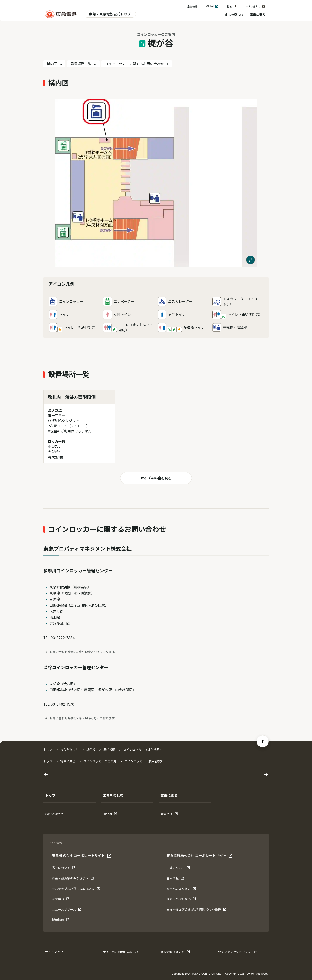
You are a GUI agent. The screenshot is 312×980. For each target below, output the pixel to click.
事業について (180, 869)
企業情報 (192, 7)
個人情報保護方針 (175, 953)
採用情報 (65, 921)
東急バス (174, 815)
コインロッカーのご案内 (100, 761)
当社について (65, 869)
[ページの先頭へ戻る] (263, 741)
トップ (48, 750)
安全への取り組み (181, 890)
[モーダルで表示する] (250, 260)
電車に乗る (258, 15)
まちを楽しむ (234, 15)
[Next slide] (266, 775)
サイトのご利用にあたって (121, 952)
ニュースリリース (67, 910)
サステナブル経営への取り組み (76, 890)
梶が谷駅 (109, 750)
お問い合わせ (255, 6)
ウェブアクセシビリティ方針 (237, 952)
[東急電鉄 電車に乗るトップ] (61, 14)
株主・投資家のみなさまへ (73, 879)
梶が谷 (91, 750)
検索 (232, 6)
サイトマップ (54, 952)
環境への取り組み (181, 900)
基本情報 (180, 879)
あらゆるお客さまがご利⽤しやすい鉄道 (196, 910)
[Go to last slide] (46, 775)
